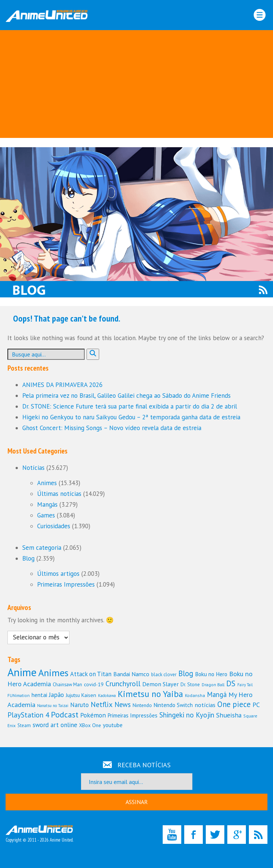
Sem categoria (42, 548)
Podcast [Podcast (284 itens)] (65, 714)
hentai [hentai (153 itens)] (39, 695)
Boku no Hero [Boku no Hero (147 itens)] (211, 674)
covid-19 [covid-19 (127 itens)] (94, 684)
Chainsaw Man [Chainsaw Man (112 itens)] (67, 685)
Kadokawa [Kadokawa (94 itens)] (107, 696)
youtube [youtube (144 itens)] (113, 725)
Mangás (47, 504)
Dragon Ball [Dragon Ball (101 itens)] (213, 685)
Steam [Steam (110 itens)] (24, 725)
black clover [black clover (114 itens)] (164, 675)
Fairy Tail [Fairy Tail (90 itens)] (245, 685)
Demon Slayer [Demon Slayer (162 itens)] (160, 684)
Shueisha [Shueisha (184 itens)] (229, 715)
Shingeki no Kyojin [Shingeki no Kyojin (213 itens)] (187, 715)
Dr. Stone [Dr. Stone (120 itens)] (190, 684)
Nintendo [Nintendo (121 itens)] (142, 705)
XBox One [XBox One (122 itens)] (90, 725)
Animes (47, 483)
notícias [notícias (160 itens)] (205, 705)
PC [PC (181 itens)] (256, 705)
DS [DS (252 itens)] (231, 683)
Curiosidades (54, 526)
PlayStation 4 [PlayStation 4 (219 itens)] (28, 715)
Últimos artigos (58, 574)
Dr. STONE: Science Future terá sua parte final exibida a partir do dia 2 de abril (130, 406)
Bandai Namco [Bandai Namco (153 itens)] (131, 674)
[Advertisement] (136, 86)
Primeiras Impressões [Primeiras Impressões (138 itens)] (133, 715)
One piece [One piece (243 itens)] (234, 704)
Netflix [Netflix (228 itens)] (102, 704)
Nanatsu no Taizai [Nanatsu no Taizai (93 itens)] (53, 706)
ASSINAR (137, 802)
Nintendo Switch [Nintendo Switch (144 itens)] (173, 705)
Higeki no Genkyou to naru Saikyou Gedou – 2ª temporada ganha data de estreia (131, 417)
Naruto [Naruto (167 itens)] (79, 705)
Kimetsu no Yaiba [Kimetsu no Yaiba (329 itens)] (150, 694)
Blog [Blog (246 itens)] (186, 673)
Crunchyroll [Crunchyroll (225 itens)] (123, 683)
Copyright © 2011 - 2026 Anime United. (39, 834)
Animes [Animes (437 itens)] (53, 673)
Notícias (33, 468)
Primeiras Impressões (66, 584)
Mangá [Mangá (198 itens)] (217, 694)
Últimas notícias (59, 494)
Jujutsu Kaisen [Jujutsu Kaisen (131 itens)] (81, 695)
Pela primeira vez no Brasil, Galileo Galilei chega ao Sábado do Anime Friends (126, 396)
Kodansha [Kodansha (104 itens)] (195, 695)
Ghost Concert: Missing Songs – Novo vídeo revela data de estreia (112, 428)
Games (46, 515)
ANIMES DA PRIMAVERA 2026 (62, 385)
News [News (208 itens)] (123, 704)
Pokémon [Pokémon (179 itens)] (93, 715)
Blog (28, 558)
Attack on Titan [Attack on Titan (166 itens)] (91, 674)
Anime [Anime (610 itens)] (22, 672)
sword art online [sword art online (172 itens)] (55, 725)
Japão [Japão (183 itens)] (56, 695)
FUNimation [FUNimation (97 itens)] (19, 695)
